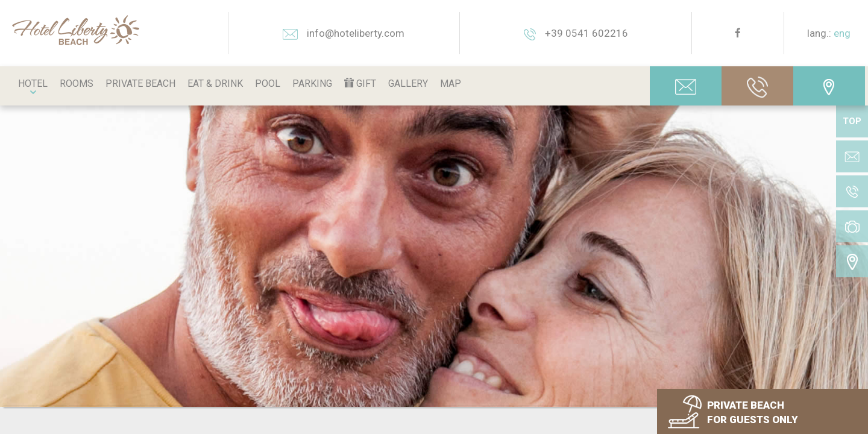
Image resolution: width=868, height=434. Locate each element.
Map (451, 83)
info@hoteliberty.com (344, 33)
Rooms (77, 83)
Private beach (140, 83)
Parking (312, 83)
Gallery (408, 83)
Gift (360, 83)
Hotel (33, 83)
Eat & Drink (215, 83)
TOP (852, 121)
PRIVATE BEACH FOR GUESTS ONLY (753, 412)
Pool (268, 83)
